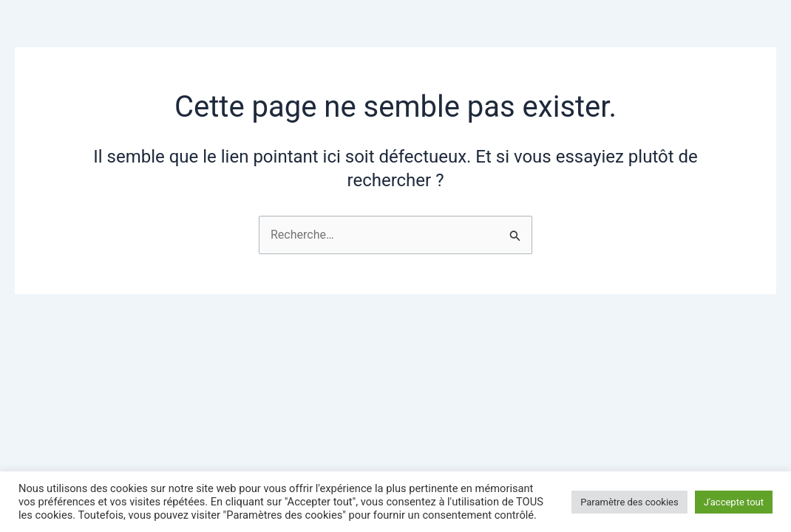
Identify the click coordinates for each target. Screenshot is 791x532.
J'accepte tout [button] (734, 502)
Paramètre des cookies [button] (629, 502)
